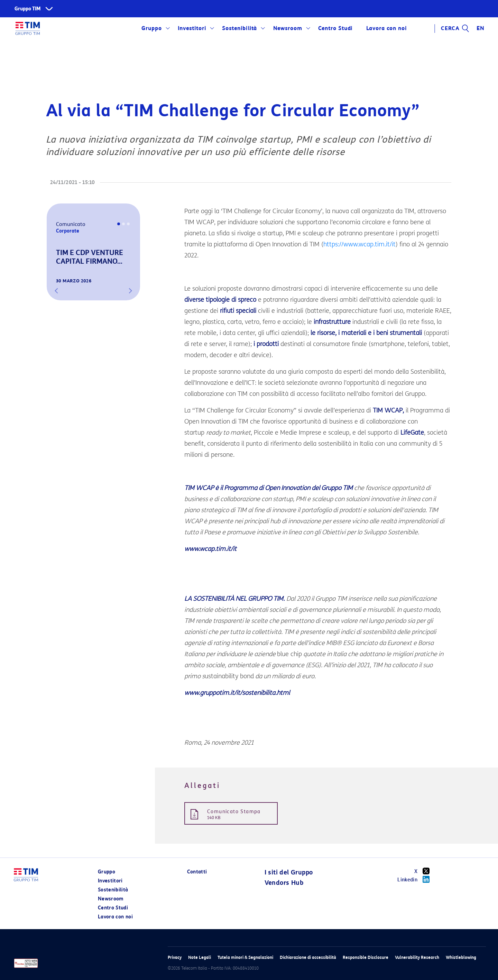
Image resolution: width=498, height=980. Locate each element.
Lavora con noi (386, 28)
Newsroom (288, 28)
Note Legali (200, 957)
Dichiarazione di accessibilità (308, 957)
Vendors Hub (284, 883)
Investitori (192, 28)
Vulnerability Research (417, 957)
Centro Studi (335, 28)
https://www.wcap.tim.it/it (359, 244)
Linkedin (416, 879)
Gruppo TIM (28, 9)
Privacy (175, 957)
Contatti (197, 872)
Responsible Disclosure (366, 957)
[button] (56, 291)
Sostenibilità (239, 28)
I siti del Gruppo (289, 872)
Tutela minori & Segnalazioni (245, 957)
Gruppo (152, 28)
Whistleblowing (461, 957)
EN (480, 28)
